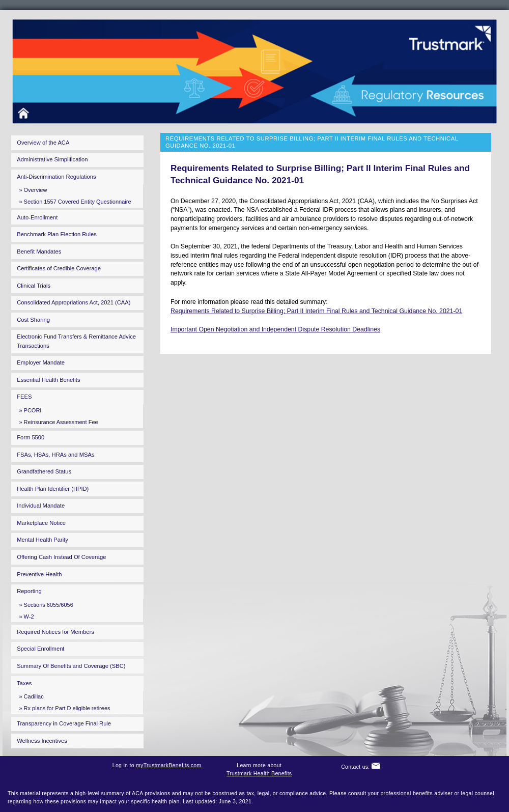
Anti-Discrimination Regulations (56, 177)
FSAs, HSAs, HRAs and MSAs (55, 455)
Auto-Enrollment (37, 217)
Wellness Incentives (42, 741)
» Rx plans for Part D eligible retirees (64, 708)
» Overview (33, 190)
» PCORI (30, 410)
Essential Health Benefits (48, 380)
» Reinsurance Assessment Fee (58, 422)
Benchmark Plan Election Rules (57, 234)
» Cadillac (31, 696)
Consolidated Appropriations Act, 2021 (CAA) (74, 302)
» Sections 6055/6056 (46, 605)
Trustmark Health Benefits (259, 773)
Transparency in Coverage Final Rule (64, 723)
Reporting (29, 591)
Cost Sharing (33, 320)
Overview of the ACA (43, 143)
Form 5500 (31, 437)
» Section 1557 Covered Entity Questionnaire (75, 202)
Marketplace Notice (41, 523)
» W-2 (26, 617)
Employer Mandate (41, 362)
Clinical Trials (34, 286)
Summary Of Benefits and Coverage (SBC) (71, 666)
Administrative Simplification (52, 159)
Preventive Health (39, 574)
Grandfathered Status (44, 471)
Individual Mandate (41, 506)
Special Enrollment (40, 649)
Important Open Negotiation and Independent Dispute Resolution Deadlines (275, 329)
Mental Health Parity (43, 540)
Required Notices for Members (55, 632)
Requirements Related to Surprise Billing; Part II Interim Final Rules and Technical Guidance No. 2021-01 (316, 311)
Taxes (24, 683)
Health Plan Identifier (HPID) (53, 489)
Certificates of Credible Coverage (59, 268)
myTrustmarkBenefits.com (168, 765)
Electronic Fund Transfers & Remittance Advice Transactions (76, 341)
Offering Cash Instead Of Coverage (61, 557)
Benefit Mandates (39, 251)
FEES (24, 397)
